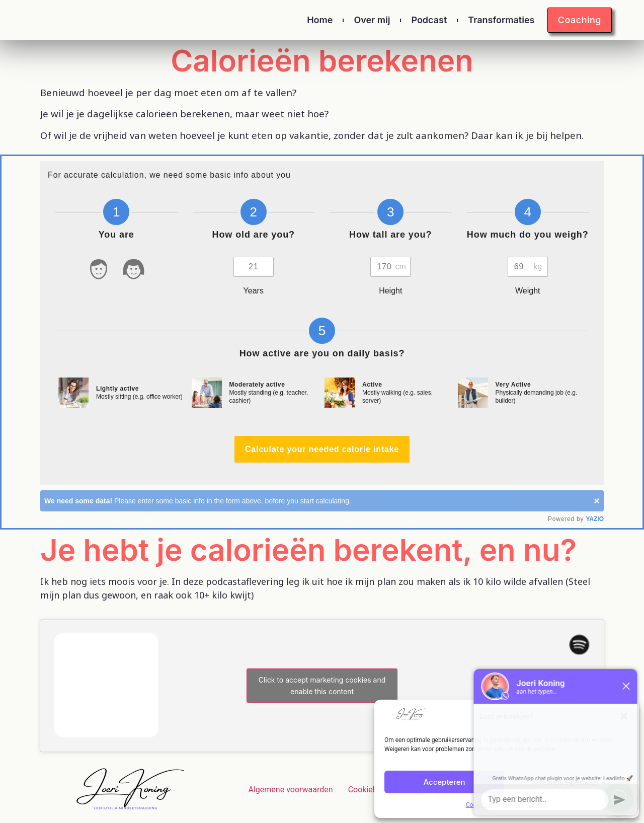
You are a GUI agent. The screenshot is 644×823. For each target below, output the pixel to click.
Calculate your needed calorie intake (322, 449)
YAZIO (595, 519)
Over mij (372, 20)
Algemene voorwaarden (291, 790)
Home (320, 20)
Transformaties (501, 20)
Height (390, 291)
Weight (528, 291)
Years (254, 291)
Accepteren (444, 782)
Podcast (429, 20)
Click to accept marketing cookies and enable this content (322, 686)
